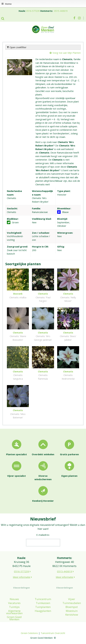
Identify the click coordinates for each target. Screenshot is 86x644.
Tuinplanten (43, 607)
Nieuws (14, 599)
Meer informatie (22, 577)
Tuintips (14, 607)
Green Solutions (29, 633)
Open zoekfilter (17, 47)
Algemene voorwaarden (14, 612)
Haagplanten (43, 611)
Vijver (72, 599)
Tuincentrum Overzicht (53, 633)
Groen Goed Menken (14, 618)
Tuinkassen (43, 603)
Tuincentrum (43, 599)
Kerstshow (72, 615)
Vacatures (14, 603)
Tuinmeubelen (72, 603)
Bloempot (72, 607)
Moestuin (72, 611)
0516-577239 (33, 11)
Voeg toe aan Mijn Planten (67, 53)
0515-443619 (61, 11)
